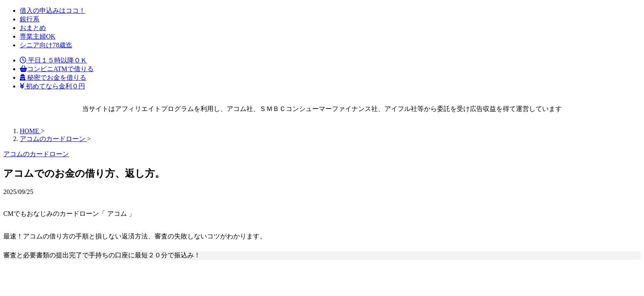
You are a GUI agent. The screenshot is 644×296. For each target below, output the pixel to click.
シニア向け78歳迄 (46, 45)
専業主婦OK (38, 36)
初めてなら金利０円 (52, 86)
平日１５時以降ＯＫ (53, 60)
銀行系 (30, 19)
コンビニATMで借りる (57, 69)
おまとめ (33, 28)
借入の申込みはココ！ (53, 10)
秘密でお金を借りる (53, 77)
